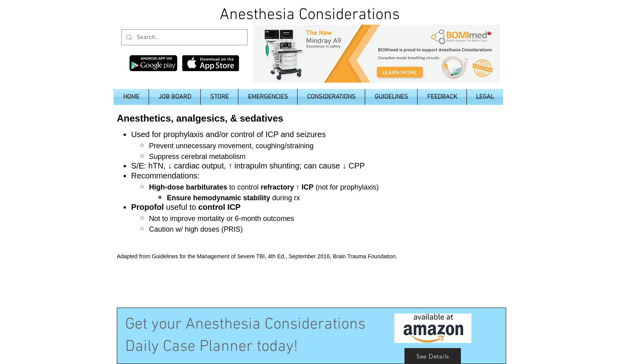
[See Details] (433, 356)
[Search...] (184, 37)
